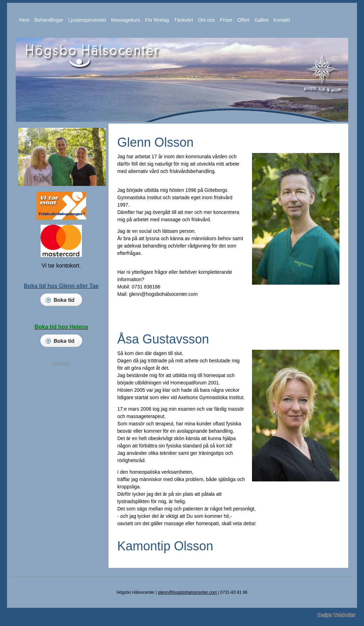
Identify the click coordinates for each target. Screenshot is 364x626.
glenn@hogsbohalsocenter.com (188, 592)
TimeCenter (61, 363)
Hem (24, 20)
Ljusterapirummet (87, 20)
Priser (226, 20)
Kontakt (282, 20)
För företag (157, 20)
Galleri (261, 20)
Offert (243, 20)
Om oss (206, 20)
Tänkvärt (183, 20)
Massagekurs (125, 20)
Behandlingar (49, 20)
